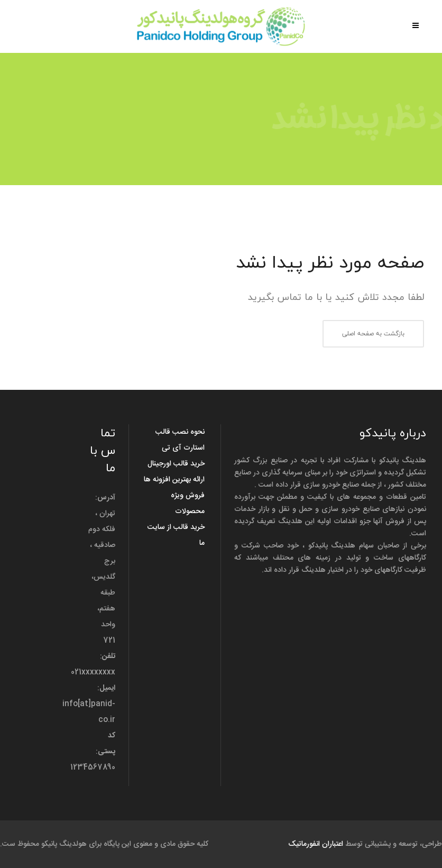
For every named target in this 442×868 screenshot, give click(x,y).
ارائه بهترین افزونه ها (174, 480)
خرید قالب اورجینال (176, 464)
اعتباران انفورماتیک (316, 844)
